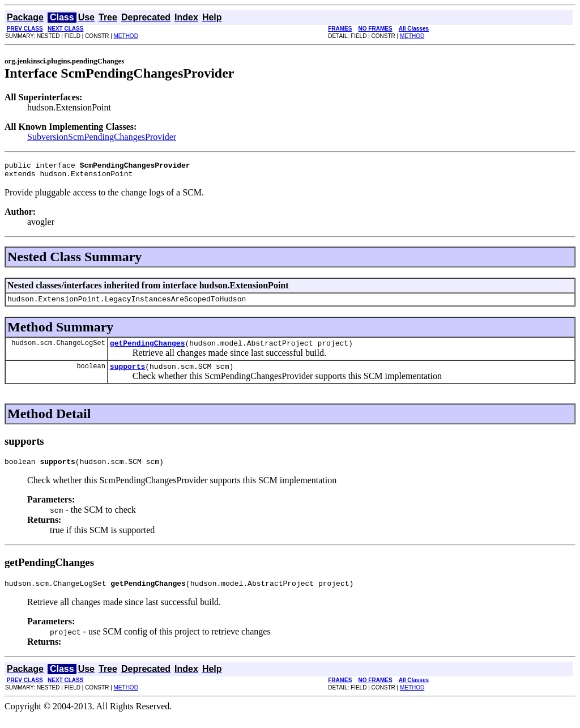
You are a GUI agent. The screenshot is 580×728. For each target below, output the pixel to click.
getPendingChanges (148, 350)
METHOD (126, 36)
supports (127, 374)
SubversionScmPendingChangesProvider (102, 137)
